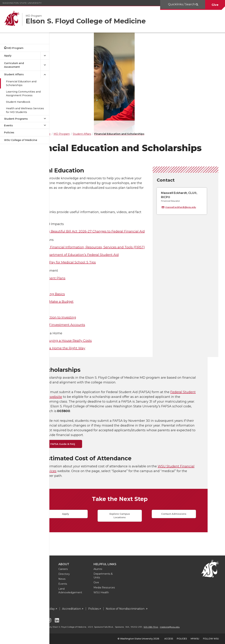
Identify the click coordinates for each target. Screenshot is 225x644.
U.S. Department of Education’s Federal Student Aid (113, 275)
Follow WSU (211, 639)
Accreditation (106, 606)
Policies (9, 132)
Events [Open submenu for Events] (8, 125)
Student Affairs (14, 74)
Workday (83, 606)
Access (169, 639)
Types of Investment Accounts (96, 345)
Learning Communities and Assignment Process (23, 94)
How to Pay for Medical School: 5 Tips (101, 282)
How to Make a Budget (90, 322)
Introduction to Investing (91, 337)
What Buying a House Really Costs (99, 361)
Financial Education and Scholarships (21, 83)
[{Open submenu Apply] (45, 56)
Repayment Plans (86, 298)
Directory (99, 571)
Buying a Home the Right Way (96, 368)
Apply (8, 56)
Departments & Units (138, 572)
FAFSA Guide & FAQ (80, 464)
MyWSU (195, 639)
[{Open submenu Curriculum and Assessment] (45, 65)
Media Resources (139, 584)
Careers (98, 566)
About (99, 561)
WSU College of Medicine (21, 140)
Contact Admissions (191, 534)
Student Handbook (18, 102)
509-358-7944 (186, 624)
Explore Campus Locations (137, 536)
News (97, 576)
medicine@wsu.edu (68, 627)
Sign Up (70, 591)
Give (215, 5)
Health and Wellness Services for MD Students (25, 110)
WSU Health (136, 589)
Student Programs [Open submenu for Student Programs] (16, 119)
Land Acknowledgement (105, 587)
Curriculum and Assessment (14, 65)
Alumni (133, 566)
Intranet (64, 606)
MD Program (15, 48)
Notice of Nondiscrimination (160, 606)
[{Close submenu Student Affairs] (45, 75)
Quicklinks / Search (182, 4)
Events (97, 581)
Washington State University (22, 3)
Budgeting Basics (86, 314)
